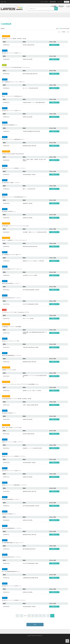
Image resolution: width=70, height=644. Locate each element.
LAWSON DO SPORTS (12, 8)
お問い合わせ (61, 7)
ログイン (67, 2)
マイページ (60, 2)
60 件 (68, 32)
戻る (35, 625)
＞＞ (52, 616)
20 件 (59, 32)
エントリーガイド (44, 2)
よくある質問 (53, 7)
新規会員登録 (53, 2)
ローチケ (68, 7)
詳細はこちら (54, 45)
